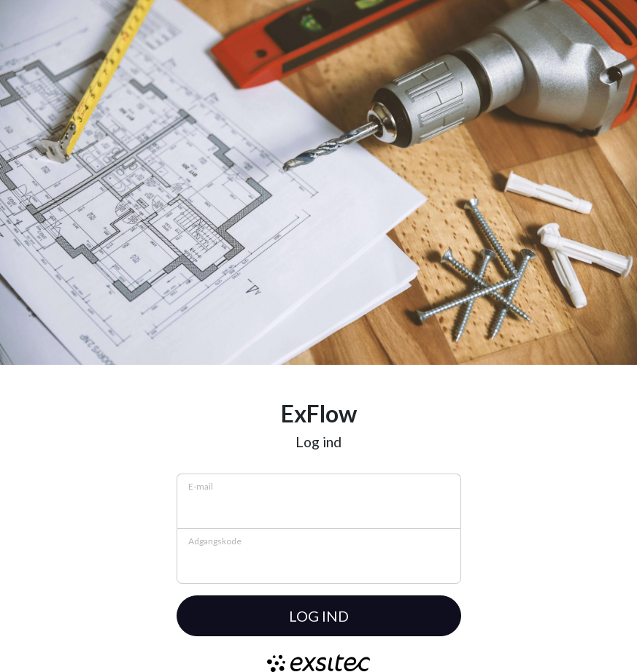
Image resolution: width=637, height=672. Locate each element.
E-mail (201, 486)
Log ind (319, 616)
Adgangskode (215, 541)
